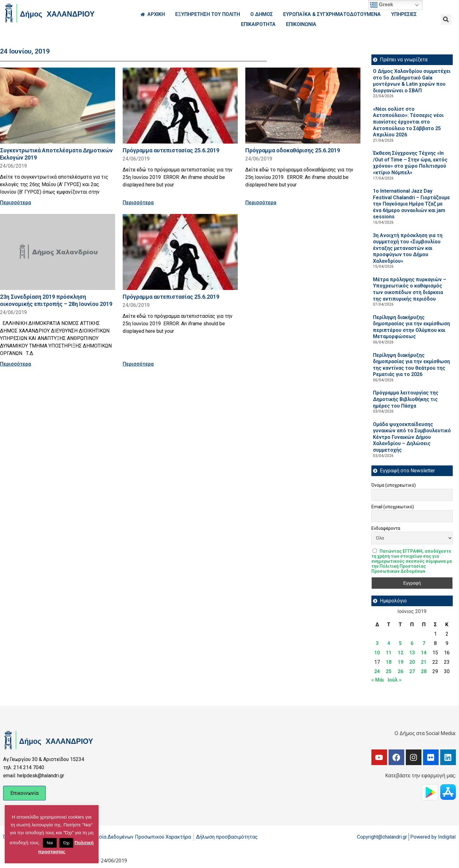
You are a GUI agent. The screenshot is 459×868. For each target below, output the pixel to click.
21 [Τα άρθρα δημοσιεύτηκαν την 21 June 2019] (424, 662)
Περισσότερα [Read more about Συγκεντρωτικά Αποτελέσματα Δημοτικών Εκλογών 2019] (15, 203)
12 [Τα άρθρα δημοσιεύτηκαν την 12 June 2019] (400, 653)
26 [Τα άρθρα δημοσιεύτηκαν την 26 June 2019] (400, 671)
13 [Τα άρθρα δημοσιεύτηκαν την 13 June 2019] (412, 653)
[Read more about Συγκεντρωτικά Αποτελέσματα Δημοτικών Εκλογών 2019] (58, 106)
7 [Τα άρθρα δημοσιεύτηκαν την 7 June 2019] (424, 643)
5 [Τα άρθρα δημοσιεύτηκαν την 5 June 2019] (400, 643)
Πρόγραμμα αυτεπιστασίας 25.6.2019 (171, 150)
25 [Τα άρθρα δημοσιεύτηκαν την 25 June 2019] (389, 671)
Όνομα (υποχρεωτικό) (394, 485)
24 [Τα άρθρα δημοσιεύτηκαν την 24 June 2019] (377, 671)
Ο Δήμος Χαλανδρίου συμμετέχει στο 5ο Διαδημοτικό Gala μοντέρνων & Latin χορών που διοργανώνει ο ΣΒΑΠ (412, 81)
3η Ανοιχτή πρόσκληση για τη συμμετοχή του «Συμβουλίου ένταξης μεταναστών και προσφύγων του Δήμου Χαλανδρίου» (408, 248)
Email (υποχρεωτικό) (393, 507)
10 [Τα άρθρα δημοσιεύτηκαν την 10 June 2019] (377, 653)
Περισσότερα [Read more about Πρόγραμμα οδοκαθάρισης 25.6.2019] (261, 203)
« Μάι (378, 680)
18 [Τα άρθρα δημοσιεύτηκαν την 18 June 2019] (389, 662)
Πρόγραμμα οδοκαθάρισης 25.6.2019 (293, 150)
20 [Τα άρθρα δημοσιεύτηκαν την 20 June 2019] (412, 662)
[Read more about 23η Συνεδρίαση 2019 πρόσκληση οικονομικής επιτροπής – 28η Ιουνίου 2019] (58, 252)
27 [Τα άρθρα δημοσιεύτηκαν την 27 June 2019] (412, 671)
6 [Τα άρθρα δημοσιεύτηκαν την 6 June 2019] (412, 643)
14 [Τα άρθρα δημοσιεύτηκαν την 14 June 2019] (424, 653)
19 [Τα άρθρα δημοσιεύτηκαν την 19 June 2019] (400, 662)
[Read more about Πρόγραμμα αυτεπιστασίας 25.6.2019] (180, 106)
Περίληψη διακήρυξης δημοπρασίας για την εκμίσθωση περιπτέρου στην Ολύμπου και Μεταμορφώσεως (411, 327)
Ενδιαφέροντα (386, 528)
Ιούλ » (395, 680)
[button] (446, 20)
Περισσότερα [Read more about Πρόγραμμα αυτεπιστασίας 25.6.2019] (138, 203)
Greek (382, 5)
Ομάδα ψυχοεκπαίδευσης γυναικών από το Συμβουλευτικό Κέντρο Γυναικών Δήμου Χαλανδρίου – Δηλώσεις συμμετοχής (412, 437)
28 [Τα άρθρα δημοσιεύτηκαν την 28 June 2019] (424, 671)
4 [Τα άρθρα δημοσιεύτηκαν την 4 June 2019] (389, 643)
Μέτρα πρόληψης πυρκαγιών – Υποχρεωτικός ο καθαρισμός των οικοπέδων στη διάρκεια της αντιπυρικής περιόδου (410, 289)
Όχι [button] (66, 843)
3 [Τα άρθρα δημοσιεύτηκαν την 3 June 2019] (377, 643)
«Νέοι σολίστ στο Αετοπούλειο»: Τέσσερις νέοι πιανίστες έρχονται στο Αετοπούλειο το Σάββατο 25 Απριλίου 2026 (408, 122)
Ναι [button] (50, 843)
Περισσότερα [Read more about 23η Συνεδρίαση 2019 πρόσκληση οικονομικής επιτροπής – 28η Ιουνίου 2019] (15, 364)
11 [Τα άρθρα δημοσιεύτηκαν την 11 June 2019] (389, 653)
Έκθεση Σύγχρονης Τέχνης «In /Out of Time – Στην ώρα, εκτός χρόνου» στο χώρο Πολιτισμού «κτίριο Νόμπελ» (410, 163)
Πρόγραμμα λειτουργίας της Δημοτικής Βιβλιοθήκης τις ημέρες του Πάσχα (406, 399)
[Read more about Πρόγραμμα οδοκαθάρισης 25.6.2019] (303, 106)
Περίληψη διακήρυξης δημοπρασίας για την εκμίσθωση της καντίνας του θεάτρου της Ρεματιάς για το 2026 (411, 365)
